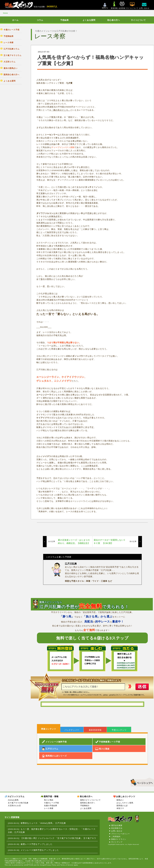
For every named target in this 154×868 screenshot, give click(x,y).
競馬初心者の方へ (88, 803)
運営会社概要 (117, 825)
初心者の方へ (114, 20)
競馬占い (120, 800)
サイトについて (138, 20)
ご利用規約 (116, 837)
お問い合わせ (117, 831)
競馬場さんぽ (122, 806)
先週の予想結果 (51, 806)
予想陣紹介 (85, 806)
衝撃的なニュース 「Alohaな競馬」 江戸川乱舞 (43, 823)
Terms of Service (67, 865)
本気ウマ (120, 808)
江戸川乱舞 (71, 564)
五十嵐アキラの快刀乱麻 (18, 803)
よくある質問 (89, 20)
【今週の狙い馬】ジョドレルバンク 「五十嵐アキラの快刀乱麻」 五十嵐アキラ (58, 838)
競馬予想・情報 (51, 796)
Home (5, 13)
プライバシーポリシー (120, 834)
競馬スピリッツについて (90, 800)
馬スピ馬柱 (49, 800)
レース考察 (49, 808)
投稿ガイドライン (119, 839)
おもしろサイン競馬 (125, 803)
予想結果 (64, 20)
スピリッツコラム (16, 796)
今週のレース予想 (52, 803)
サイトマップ (117, 842)
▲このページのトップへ (141, 782)
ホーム (15, 20)
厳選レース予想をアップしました (37, 844)
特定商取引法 (117, 828)
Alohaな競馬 (13, 800)
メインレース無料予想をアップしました (40, 850)
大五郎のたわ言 (14, 806)
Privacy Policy (51, 865)
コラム (40, 20)
